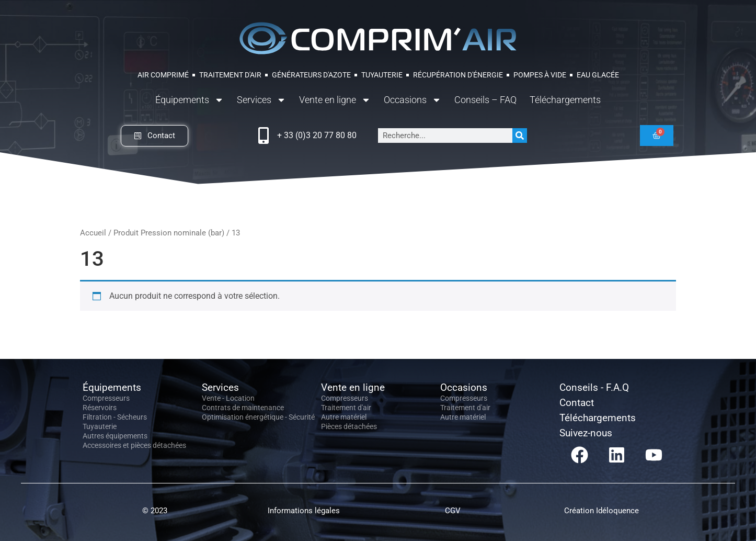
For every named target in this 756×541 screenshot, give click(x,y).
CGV (453, 511)
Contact (577, 403)
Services (261, 100)
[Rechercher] (520, 136)
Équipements (190, 100)
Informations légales (304, 511)
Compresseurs (106, 398)
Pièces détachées (349, 426)
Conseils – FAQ (485, 100)
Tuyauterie (100, 426)
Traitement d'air (346, 408)
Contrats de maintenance (243, 408)
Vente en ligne (335, 100)
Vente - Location (228, 398)
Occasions (413, 100)
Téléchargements (565, 100)
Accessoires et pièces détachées (134, 445)
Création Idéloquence (602, 511)
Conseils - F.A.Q (594, 387)
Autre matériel (344, 417)
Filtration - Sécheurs (115, 417)
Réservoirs (100, 408)
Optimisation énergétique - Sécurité (258, 417)
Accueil (93, 233)
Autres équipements (115, 436)
